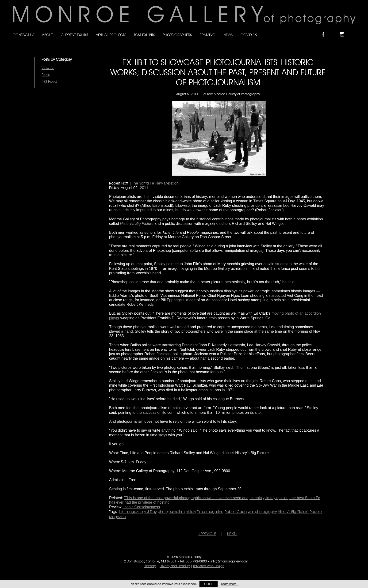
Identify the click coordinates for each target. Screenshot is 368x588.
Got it (209, 584)
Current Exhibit (74, 35)
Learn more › (230, 584)
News (228, 35)
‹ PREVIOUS (207, 534)
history (191, 512)
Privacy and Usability (175, 566)
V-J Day (150, 512)
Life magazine (131, 512)
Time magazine (210, 512)
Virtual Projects (111, 35)
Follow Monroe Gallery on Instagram (344, 30)
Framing (208, 35)
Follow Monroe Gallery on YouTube (353, 30)
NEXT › (232, 534)
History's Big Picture (293, 512)
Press (46, 75)
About (47, 35)
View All (48, 68)
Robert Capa (236, 512)
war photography (262, 512)
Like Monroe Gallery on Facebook (325, 30)
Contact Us (23, 35)
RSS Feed (49, 81)
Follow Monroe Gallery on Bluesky (335, 30)
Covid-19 (249, 35)
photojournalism (171, 512)
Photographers (177, 35)
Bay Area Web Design (209, 566)
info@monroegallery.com (229, 561)
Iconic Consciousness (141, 507)
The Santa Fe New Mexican (155, 183)
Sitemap (150, 566)
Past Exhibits (144, 35)
